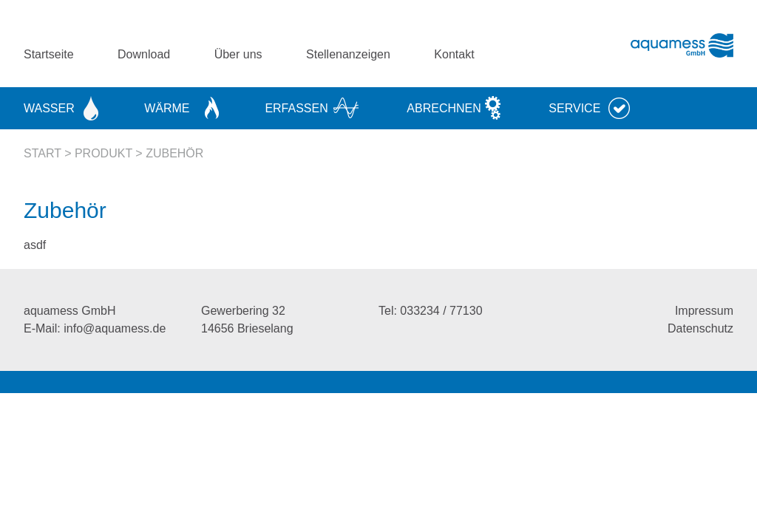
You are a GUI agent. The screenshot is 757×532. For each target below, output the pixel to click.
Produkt (103, 153)
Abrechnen (444, 108)
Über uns (238, 54)
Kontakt (454, 54)
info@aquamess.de (115, 328)
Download (144, 54)
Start (43, 153)
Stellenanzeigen (348, 54)
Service (574, 108)
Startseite (49, 54)
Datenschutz (700, 328)
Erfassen (296, 108)
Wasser (49, 108)
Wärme (167, 108)
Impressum (704, 311)
